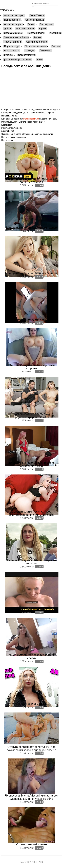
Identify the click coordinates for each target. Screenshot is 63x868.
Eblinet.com (7, 125)
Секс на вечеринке (37, 42)
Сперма (56, 46)
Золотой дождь (36, 33)
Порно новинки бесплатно (14, 137)
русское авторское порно (18, 59)
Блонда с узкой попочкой (32, 609)
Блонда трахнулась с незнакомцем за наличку (32, 562)
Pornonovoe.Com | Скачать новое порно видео (23, 122)
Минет (38, 37)
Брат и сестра (12, 51)
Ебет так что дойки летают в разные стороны (31, 367)
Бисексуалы (47, 24)
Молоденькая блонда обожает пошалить (32, 273)
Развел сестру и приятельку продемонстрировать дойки (32, 416)
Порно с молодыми (36, 46)
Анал (40, 59)
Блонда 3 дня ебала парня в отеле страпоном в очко (32, 464)
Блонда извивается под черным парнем (32, 228)
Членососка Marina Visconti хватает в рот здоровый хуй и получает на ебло (31, 797)
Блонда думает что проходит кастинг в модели (31, 656)
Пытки (31, 24)
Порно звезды (12, 46)
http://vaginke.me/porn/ (12, 128)
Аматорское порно (14, 15)
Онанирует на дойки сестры (32, 319)
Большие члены (25, 29)
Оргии (43, 29)
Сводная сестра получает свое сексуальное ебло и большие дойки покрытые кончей (32, 515)
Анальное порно (13, 24)
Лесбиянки (56, 33)
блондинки (45, 51)
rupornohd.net (8, 131)
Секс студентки (26, 55)
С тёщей (29, 51)
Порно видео (7, 140)
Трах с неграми (13, 42)
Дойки (7, 29)
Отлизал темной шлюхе (31, 844)
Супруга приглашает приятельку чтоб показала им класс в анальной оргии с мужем (31, 750)
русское (8, 55)
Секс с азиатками (35, 20)
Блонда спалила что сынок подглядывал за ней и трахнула (32, 180)
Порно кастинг (12, 20)
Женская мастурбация (16, 37)
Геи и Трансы (37, 15)
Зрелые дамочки (13, 33)
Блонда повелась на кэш (32, 704)
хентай (15, 116)
